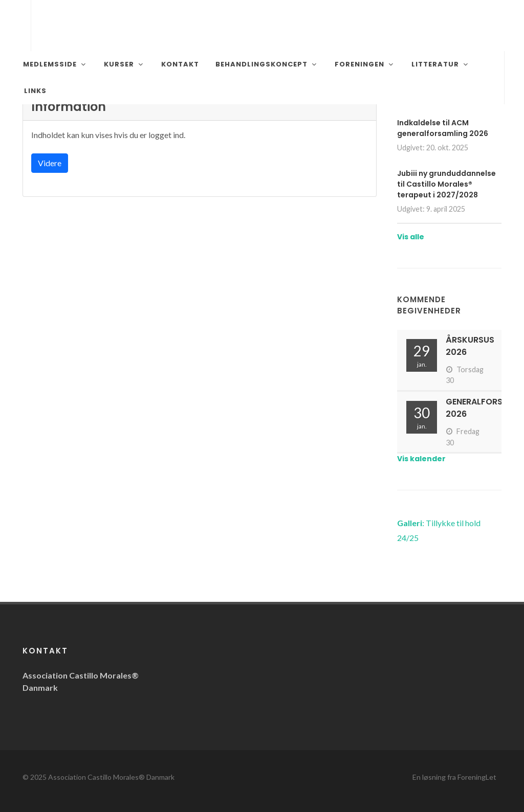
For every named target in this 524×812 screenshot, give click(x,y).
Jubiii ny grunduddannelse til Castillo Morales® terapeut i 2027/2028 (446, 184)
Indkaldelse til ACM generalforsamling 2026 (443, 128)
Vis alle (411, 237)
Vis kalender (421, 459)
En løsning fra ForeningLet (454, 777)
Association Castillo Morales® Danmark (111, 777)
